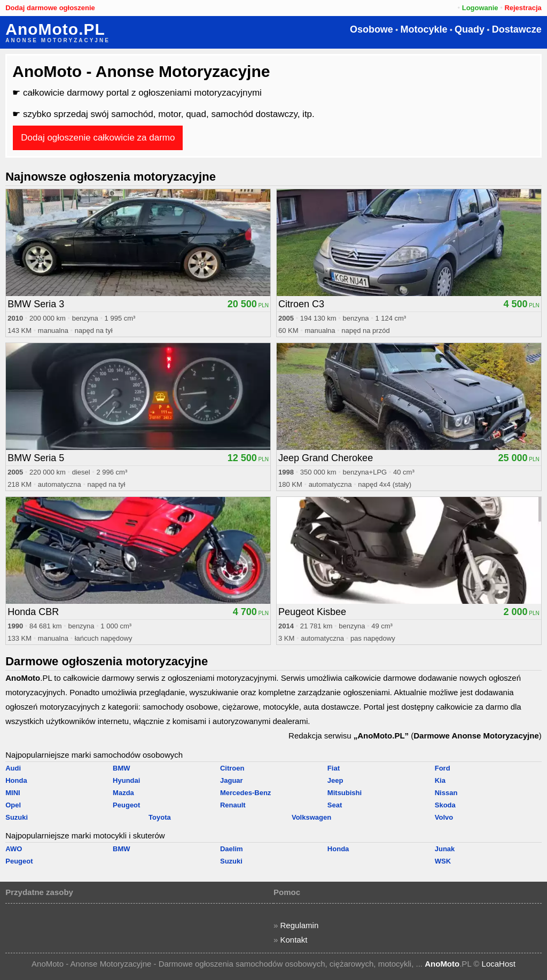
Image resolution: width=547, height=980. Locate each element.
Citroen (232, 768)
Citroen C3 (301, 304)
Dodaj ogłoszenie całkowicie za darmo (98, 138)
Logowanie (480, 8)
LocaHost (499, 964)
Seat (335, 805)
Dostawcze (517, 29)
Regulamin (300, 925)
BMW (122, 768)
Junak (445, 849)
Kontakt (294, 940)
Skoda (445, 805)
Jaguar (232, 780)
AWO (14, 849)
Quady (470, 29)
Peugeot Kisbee (312, 612)
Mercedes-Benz (245, 793)
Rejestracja (523, 8)
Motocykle (424, 29)
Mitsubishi (345, 793)
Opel (13, 805)
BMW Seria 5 (36, 458)
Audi (13, 768)
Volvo (444, 817)
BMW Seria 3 (36, 304)
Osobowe (372, 29)
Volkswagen (311, 817)
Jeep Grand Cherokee (326, 458)
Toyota (160, 817)
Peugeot (126, 805)
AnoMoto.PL (55, 29)
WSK (443, 861)
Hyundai (126, 780)
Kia (440, 780)
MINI (13, 793)
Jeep (335, 780)
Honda (16, 780)
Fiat (334, 768)
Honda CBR (33, 612)
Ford (443, 768)
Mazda (123, 793)
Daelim (232, 849)
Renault (233, 805)
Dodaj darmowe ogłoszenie (50, 8)
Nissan (446, 793)
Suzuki (17, 817)
